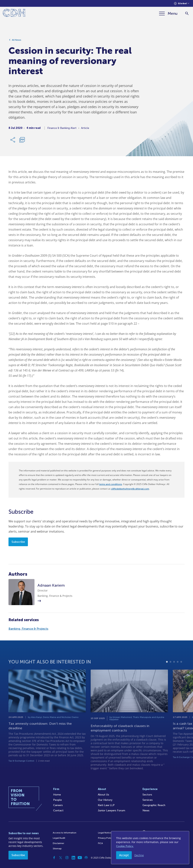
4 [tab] (178, 671)
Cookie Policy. (125, 846)
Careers (58, 805)
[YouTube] (80, 858)
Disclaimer (58, 843)
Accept (124, 855)
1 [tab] (167, 671)
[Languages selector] (182, 3)
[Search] (187, 14)
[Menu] (168, 13)
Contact (58, 810)
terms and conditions (111, 484)
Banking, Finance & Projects (28, 629)
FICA (100, 843)
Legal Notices (105, 833)
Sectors (147, 795)
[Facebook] (54, 858)
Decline (139, 855)
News (146, 810)
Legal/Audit (59, 838)
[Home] (14, 14)
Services (148, 800)
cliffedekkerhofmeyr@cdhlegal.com (130, 489)
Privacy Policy (105, 838)
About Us (103, 795)
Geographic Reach (154, 805)
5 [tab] (181, 671)
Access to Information (65, 833)
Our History (105, 800)
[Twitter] (61, 858)
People (57, 800)
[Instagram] (67, 858)
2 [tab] (170, 671)
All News (16, 41)
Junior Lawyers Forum (111, 810)
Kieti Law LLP (106, 805)
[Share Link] (13, 141)
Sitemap (57, 849)
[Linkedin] (73, 858)
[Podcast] (86, 858)
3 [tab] (174, 671)
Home (57, 795)
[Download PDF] (22, 141)
